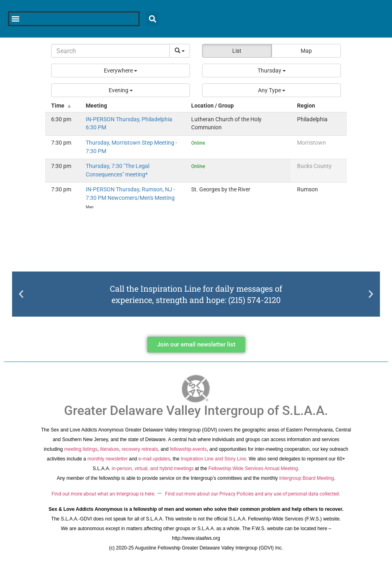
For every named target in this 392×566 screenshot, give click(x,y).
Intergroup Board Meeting (307, 478)
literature (110, 449)
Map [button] (306, 51)
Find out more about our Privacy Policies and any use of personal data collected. (253, 494)
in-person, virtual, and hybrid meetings (153, 469)
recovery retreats (140, 449)
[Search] (110, 51)
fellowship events (188, 449)
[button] (121, 70)
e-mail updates (154, 459)
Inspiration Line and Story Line (213, 459)
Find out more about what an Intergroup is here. (103, 494)
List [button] (237, 51)
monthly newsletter (107, 459)
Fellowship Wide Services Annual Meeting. (254, 469)
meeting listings (81, 449)
